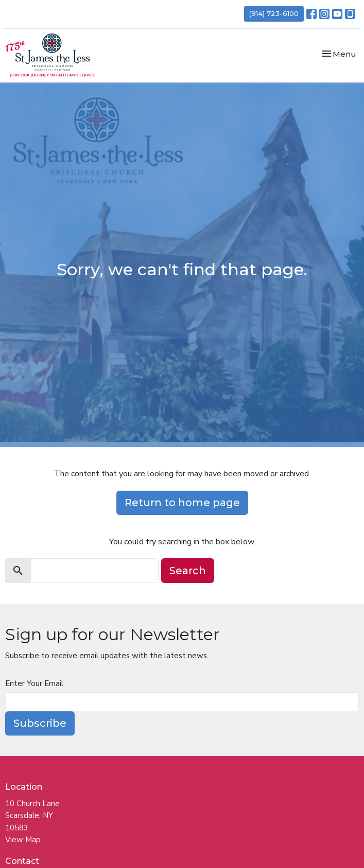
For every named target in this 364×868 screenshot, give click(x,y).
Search (188, 571)
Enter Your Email (34, 683)
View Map (23, 840)
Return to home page (182, 503)
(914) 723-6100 (274, 13)
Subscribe (40, 723)
